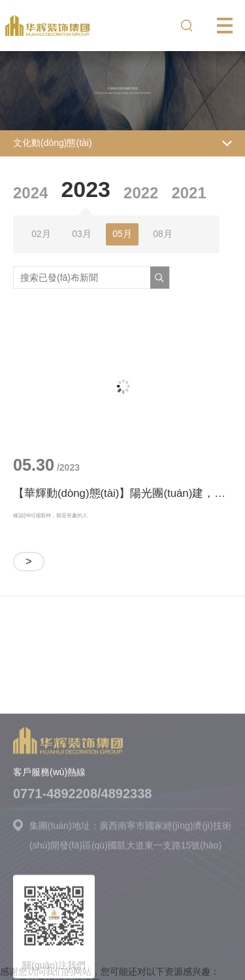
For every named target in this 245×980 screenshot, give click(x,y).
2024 (30, 193)
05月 (122, 234)
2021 (188, 193)
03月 (82, 234)
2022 (141, 193)
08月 (163, 234)
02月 (41, 234)
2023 (86, 189)
